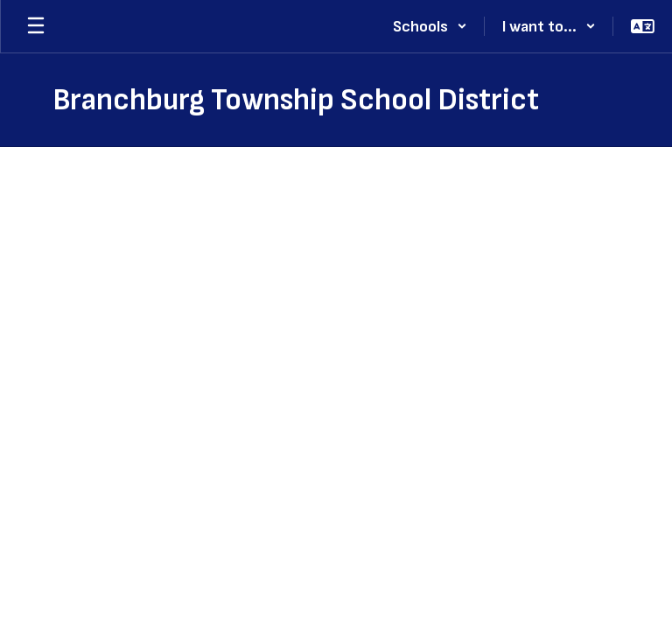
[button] (430, 26)
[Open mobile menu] (36, 26)
